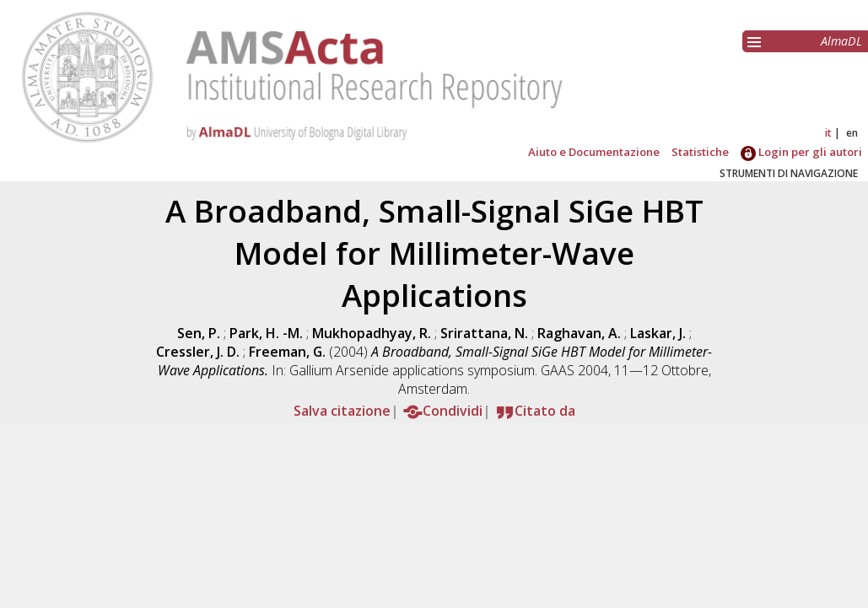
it (828, 133)
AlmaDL (841, 41)
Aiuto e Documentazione (594, 152)
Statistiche (700, 152)
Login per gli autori (801, 152)
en (852, 133)
